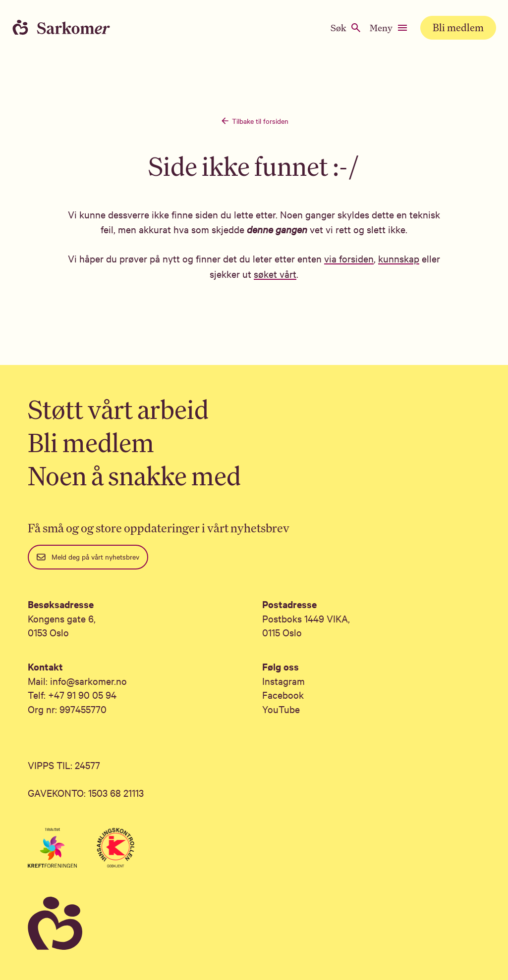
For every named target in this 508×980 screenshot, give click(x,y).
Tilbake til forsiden (254, 121)
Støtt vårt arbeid (118, 409)
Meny (389, 28)
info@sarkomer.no (88, 681)
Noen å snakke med (134, 476)
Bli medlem (458, 27)
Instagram (283, 681)
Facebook (283, 695)
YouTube (281, 709)
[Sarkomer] (254, 924)
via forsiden (349, 258)
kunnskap (399, 258)
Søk (346, 28)
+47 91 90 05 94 (82, 695)
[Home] (69, 28)
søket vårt (275, 274)
